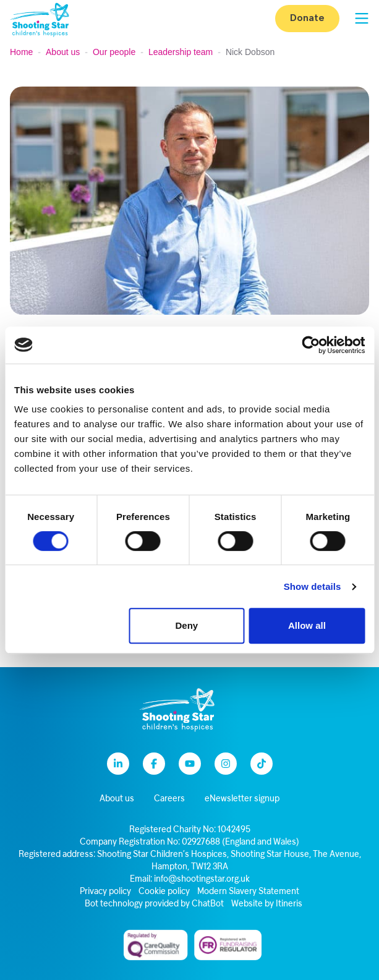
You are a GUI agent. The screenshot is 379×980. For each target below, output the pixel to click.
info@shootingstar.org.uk (202, 880)
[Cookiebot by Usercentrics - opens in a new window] (311, 345)
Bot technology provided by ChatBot (154, 904)
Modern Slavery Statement (248, 892)
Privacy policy (105, 892)
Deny (186, 625)
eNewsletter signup (242, 799)
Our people (114, 52)
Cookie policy (164, 892)
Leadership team (181, 52)
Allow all (307, 625)
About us (63, 52)
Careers (169, 799)
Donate (307, 19)
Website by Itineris (267, 904)
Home (21, 52)
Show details (313, 586)
